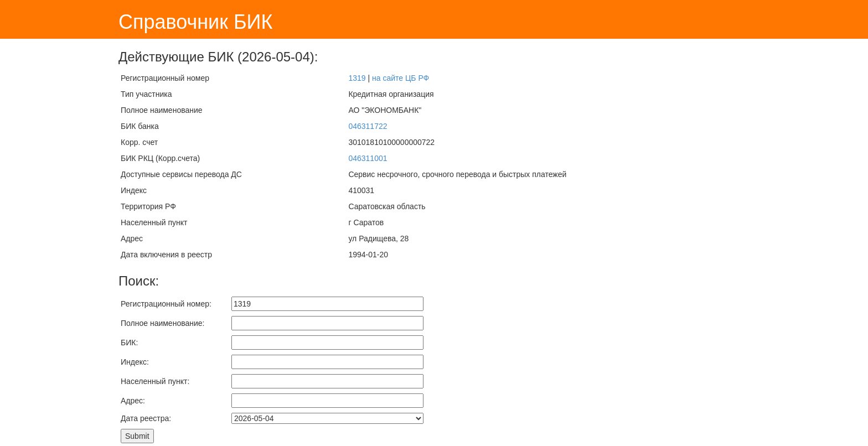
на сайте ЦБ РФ (401, 78)
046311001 (368, 158)
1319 (357, 78)
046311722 (368, 126)
